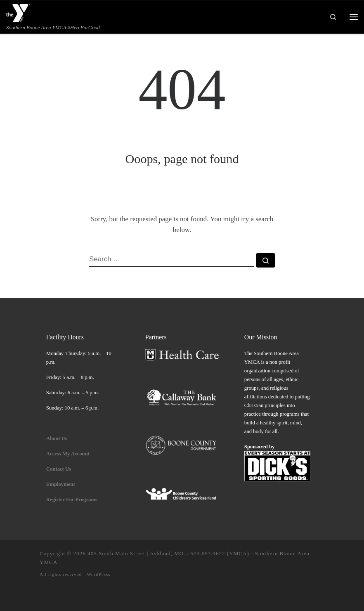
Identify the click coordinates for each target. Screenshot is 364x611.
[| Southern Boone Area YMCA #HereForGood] (18, 12)
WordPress (98, 574)
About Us (57, 438)
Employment (61, 484)
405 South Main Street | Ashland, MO (136, 553)
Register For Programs (72, 500)
